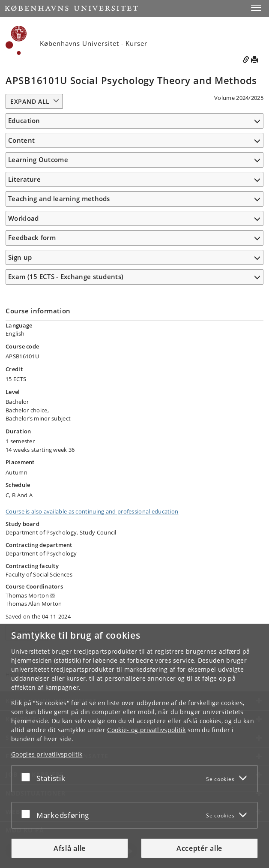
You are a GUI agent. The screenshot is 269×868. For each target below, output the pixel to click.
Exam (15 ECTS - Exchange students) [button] (66, 276)
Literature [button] (24, 179)
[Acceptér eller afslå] (28, 777)
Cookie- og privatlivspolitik (146, 730)
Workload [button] (23, 218)
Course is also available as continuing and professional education (92, 511)
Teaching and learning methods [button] (59, 198)
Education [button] (24, 120)
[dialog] (134, 746)
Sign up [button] (20, 257)
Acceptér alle (199, 848)
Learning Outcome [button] (38, 159)
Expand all (30, 101)
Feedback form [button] (32, 237)
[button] (256, 8)
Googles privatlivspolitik (47, 754)
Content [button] (21, 140)
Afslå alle (70, 848)
